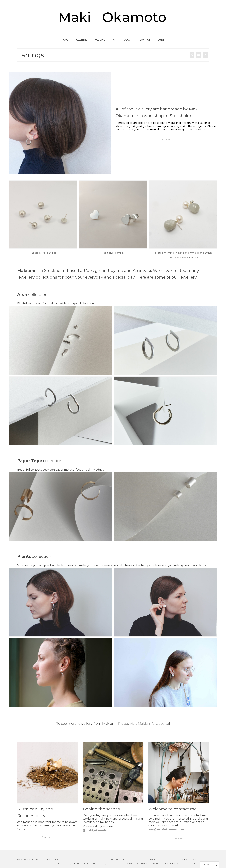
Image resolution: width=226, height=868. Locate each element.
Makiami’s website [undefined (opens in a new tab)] (153, 724)
